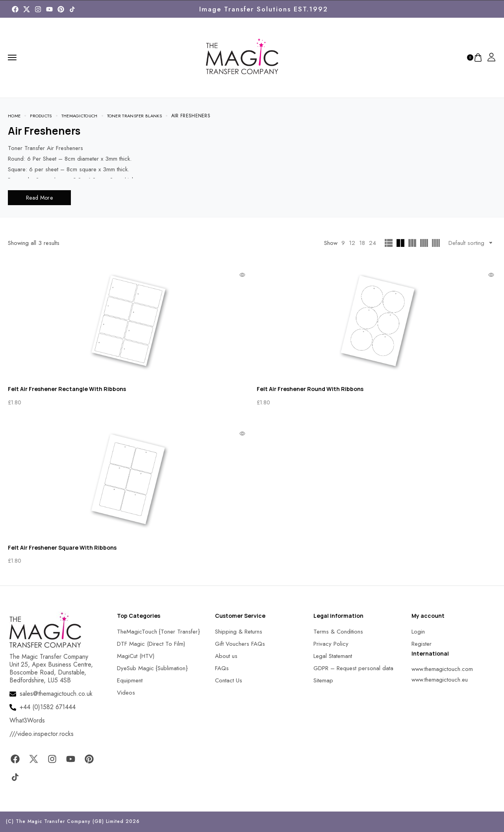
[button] (16, 816)
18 (362, 243)
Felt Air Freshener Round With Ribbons (310, 389)
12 (352, 243)
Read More (39, 198)
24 (372, 243)
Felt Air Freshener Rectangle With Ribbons (67, 389)
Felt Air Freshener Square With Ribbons (62, 548)
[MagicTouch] (72, 9)
